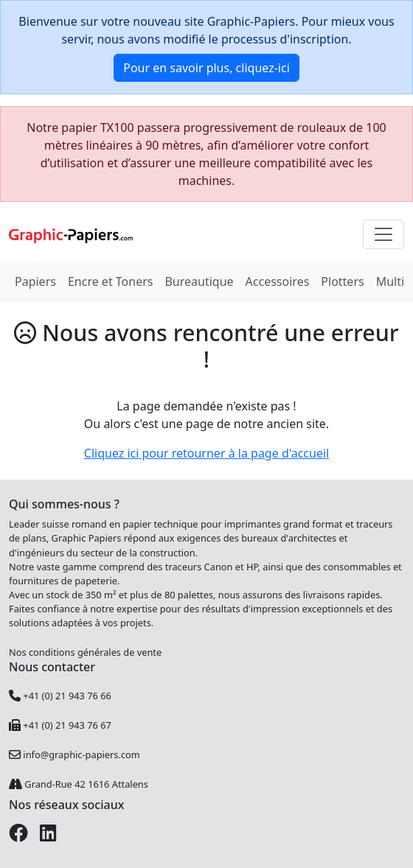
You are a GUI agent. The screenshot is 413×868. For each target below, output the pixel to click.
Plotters (342, 281)
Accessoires (278, 281)
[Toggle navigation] (383, 234)
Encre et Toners (111, 281)
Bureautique (199, 281)
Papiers (35, 281)
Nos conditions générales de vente (85, 652)
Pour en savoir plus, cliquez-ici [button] (206, 68)
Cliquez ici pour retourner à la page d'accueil (206, 453)
